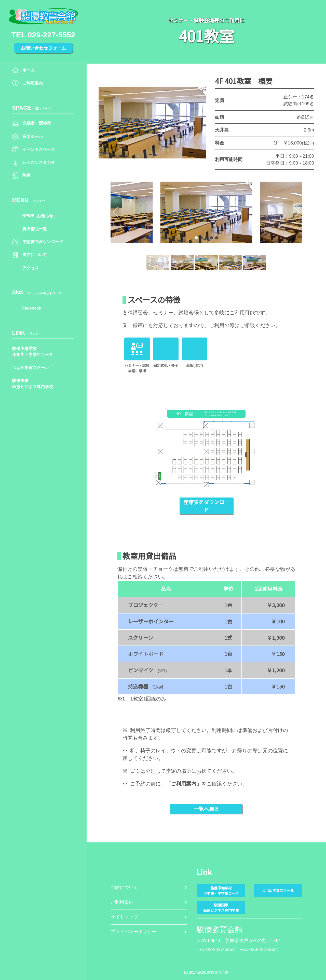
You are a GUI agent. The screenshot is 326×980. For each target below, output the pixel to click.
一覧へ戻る (206, 809)
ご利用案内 (123, 900)
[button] (133, 212)
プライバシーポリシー (136, 940)
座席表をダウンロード (206, 506)
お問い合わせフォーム (43, 48)
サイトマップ (126, 920)
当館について (126, 880)
